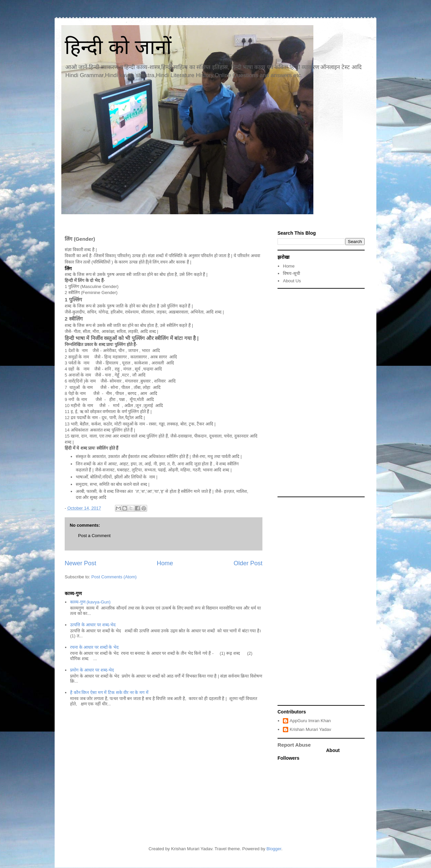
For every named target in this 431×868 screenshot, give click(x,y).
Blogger (274, 849)
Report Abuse (294, 745)
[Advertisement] (321, 393)
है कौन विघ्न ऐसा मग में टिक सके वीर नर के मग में (109, 692)
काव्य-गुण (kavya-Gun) (90, 602)
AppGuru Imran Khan (310, 721)
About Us (292, 281)
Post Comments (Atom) (114, 577)
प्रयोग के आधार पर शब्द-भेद (92, 670)
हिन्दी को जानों (118, 47)
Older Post (248, 563)
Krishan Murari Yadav (310, 729)
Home (165, 563)
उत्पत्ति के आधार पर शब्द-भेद (93, 625)
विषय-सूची (291, 273)
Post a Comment (94, 536)
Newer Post (80, 563)
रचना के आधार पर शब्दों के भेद (94, 647)
